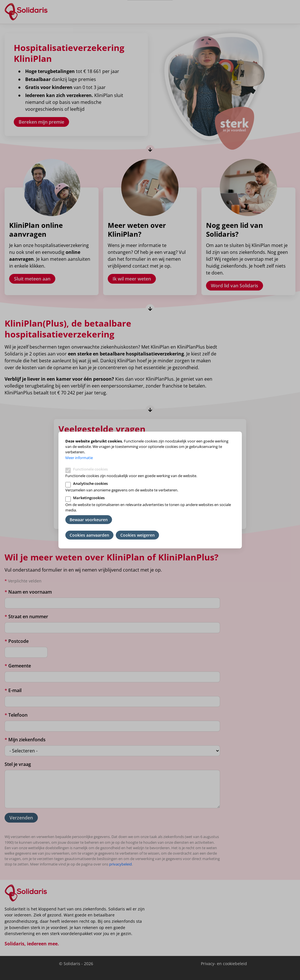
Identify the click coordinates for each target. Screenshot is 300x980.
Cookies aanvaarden (89, 535)
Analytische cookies (90, 483)
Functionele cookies (90, 469)
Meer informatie (79, 458)
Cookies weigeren (138, 535)
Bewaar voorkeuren (89, 520)
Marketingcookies (89, 498)
